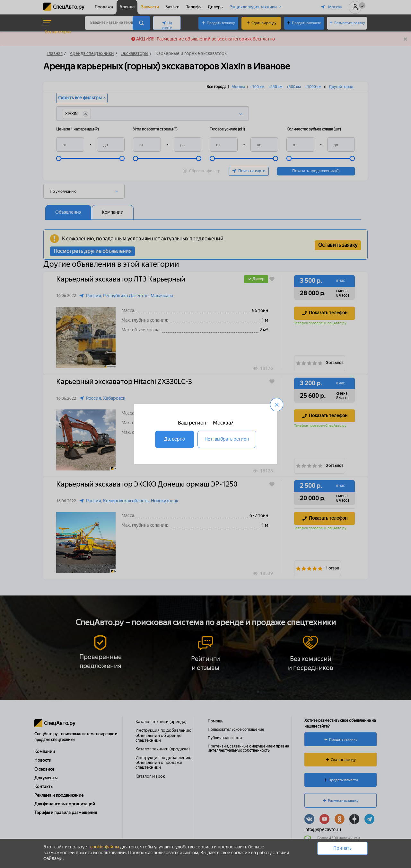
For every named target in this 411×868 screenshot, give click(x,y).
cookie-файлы (105, 847)
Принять (342, 848)
